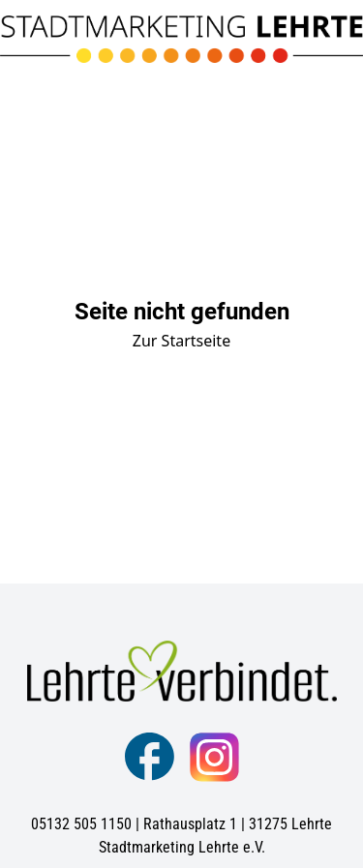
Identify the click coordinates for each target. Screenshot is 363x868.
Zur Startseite (181, 341)
